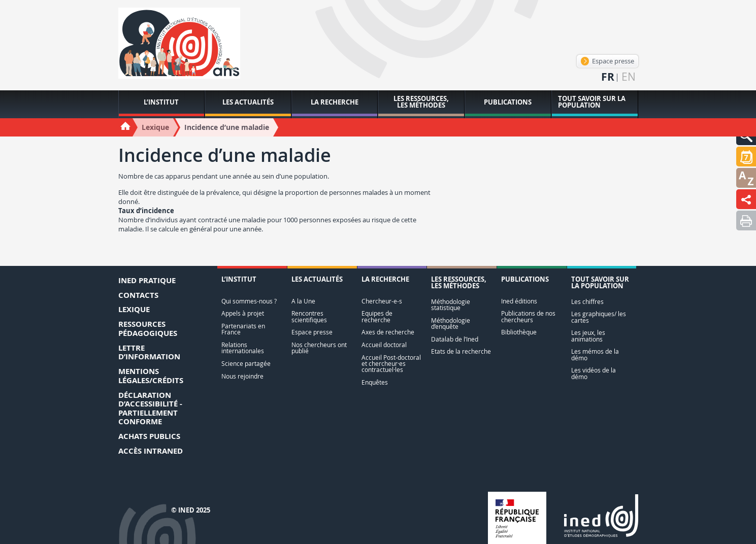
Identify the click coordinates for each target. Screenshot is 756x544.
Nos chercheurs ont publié (319, 348)
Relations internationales (243, 348)
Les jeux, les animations (588, 336)
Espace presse (607, 61)
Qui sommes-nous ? (249, 301)
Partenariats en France (243, 329)
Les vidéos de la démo (594, 373)
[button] (746, 157)
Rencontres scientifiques (309, 316)
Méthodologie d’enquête (451, 324)
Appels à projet (243, 313)
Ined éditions (519, 301)
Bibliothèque (519, 332)
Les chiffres (587, 302)
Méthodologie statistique (451, 305)
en (629, 77)
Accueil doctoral (384, 345)
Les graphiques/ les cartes (599, 317)
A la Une (303, 301)
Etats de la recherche (461, 351)
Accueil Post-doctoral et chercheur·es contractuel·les (391, 364)
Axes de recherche (388, 332)
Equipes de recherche (377, 316)
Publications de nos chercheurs (528, 316)
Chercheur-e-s (382, 301)
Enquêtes (375, 382)
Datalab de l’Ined (455, 339)
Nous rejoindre (242, 376)
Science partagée (246, 364)
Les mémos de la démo (595, 354)
